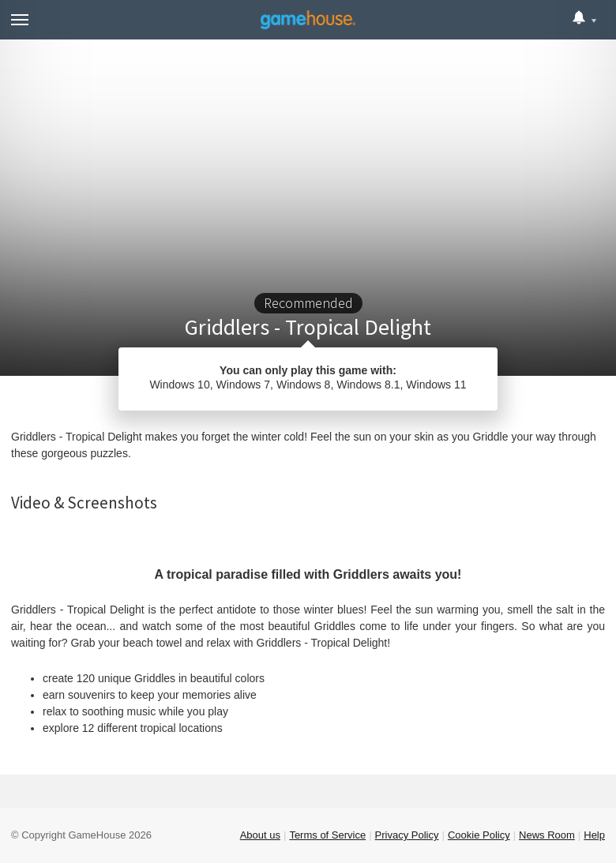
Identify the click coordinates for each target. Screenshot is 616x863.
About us (260, 835)
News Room (547, 835)
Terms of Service (327, 835)
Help (594, 835)
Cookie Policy (479, 835)
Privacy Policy (407, 835)
